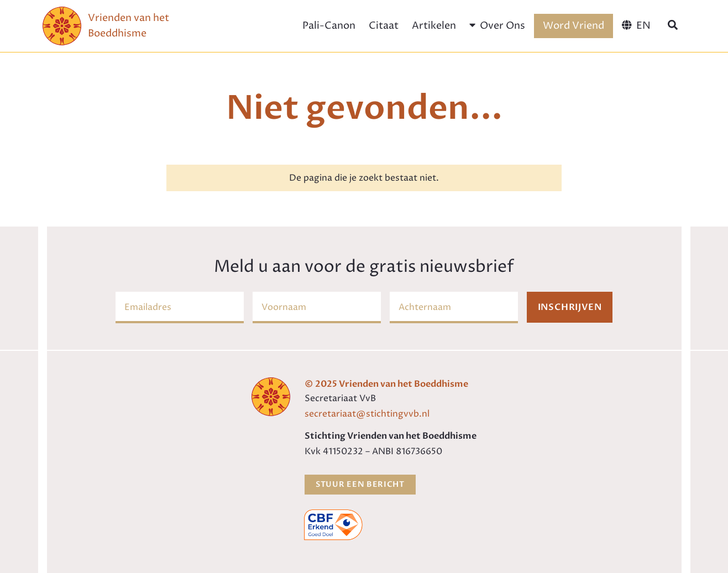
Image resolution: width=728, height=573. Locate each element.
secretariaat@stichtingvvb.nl (367, 414)
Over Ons (497, 26)
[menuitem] (636, 26)
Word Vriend (574, 26)
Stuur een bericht (360, 484)
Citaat (384, 26)
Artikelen (434, 26)
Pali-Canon (329, 26)
